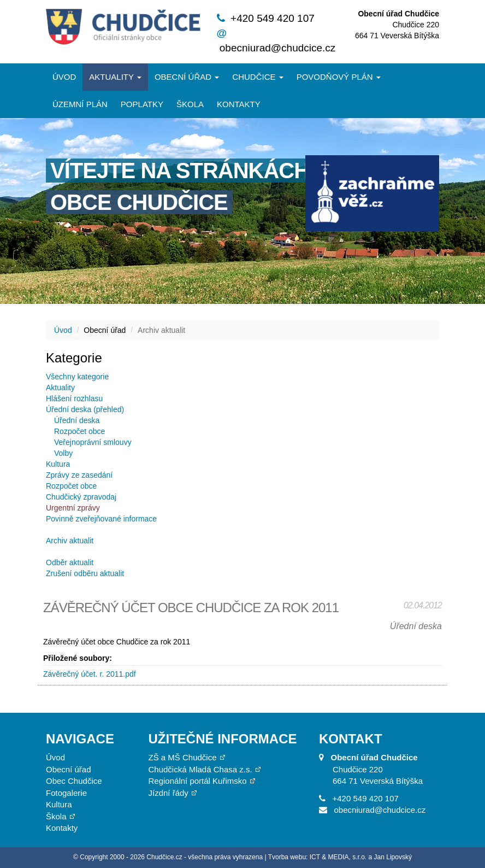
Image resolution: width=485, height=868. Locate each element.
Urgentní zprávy (73, 508)
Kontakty (239, 104)
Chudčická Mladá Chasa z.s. (200, 769)
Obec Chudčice (74, 781)
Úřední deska (77, 420)
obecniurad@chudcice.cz (278, 48)
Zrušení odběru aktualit (85, 573)
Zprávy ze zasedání (79, 475)
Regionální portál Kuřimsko (198, 781)
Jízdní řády (168, 793)
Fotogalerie (66, 793)
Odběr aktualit (70, 562)
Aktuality (115, 77)
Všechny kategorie (77, 377)
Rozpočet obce (79, 431)
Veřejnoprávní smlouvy (93, 442)
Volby (63, 453)
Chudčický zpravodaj (81, 497)
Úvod (64, 77)
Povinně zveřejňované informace (101, 519)
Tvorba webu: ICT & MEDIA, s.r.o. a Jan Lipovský (340, 857)
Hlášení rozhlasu (74, 398)
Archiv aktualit (70, 541)
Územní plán (80, 104)
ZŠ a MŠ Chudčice (183, 757)
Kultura (58, 464)
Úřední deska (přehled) (85, 409)
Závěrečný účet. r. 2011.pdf (90, 674)
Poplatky (142, 104)
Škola (190, 104)
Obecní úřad (187, 77)
